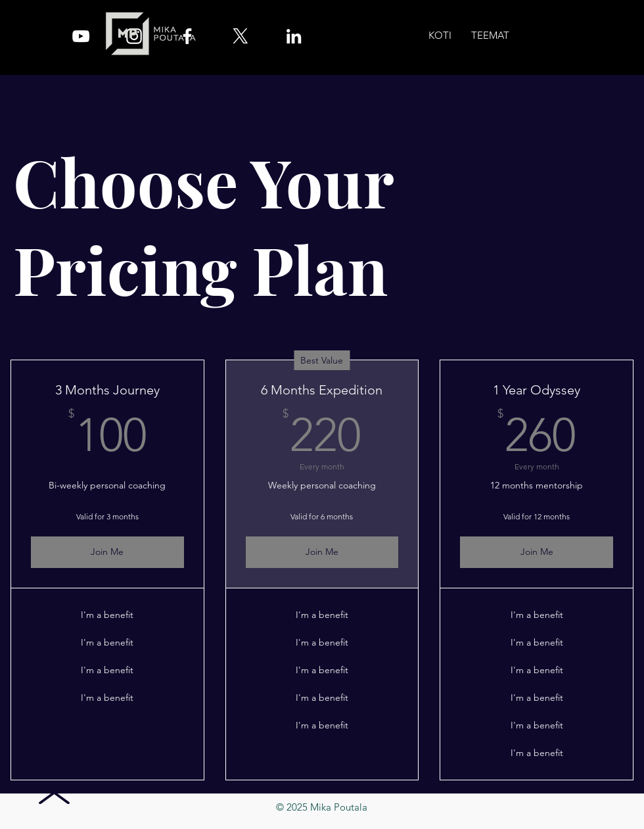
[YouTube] (81, 36)
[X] (241, 36)
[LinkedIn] (294, 36)
